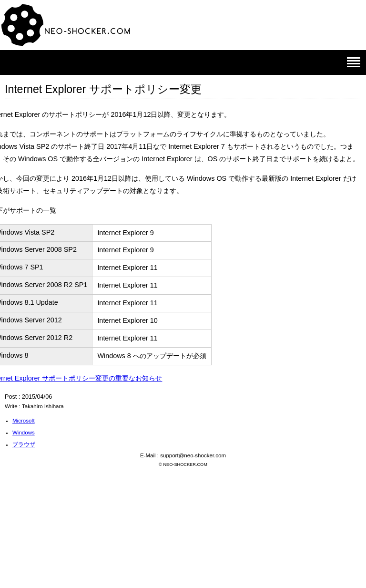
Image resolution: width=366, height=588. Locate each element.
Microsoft (24, 421)
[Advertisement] (183, 518)
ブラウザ (24, 444)
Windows (24, 433)
